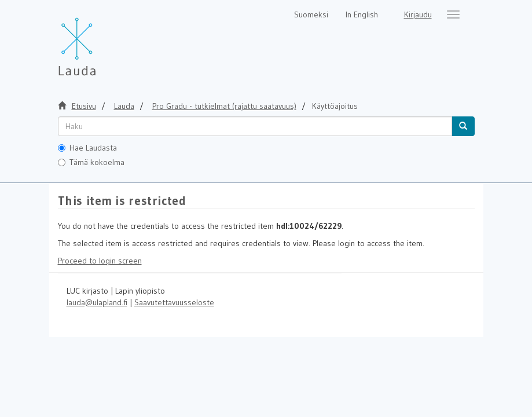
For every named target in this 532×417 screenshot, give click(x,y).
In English (362, 14)
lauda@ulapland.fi (97, 302)
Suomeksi (311, 14)
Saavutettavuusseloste (174, 302)
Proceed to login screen (100, 261)
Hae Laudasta (87, 148)
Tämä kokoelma (91, 162)
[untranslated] (255, 126)
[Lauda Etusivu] (101, 41)
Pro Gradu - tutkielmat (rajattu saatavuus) (224, 106)
